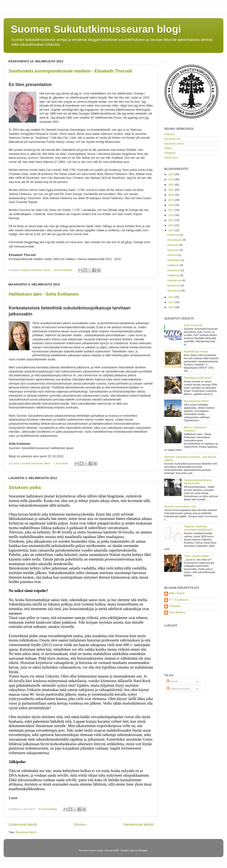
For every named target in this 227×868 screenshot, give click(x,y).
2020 (172, 195)
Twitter (168, 148)
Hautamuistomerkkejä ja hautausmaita (198, 482)
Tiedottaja (175, 606)
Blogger (143, 850)
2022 (172, 185)
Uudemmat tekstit (23, 824)
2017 (172, 210)
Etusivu (80, 824)
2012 (172, 297)
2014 (172, 225)
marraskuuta (175, 240)
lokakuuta (173, 245)
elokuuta (173, 255)
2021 (172, 190)
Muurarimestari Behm (196, 401)
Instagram (170, 153)
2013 (172, 230)
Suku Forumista (193, 325)
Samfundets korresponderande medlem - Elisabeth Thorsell (70, 71)
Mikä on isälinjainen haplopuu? (195, 429)
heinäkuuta (174, 260)
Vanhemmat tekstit (138, 824)
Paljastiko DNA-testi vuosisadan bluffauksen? (198, 528)
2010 (172, 307)
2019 (172, 200)
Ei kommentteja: (63, 270)
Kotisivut (169, 134)
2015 (172, 220)
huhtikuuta (174, 275)
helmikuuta (174, 285)
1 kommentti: (61, 463)
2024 (172, 174)
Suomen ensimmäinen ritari (180, 506)
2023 (172, 179)
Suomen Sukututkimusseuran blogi (96, 29)
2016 (172, 215)
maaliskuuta (175, 280)
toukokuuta (174, 270)
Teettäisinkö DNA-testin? (198, 378)
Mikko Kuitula (177, 593)
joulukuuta (174, 235)
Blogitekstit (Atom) (26, 832)
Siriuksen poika (25, 488)
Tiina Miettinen (177, 612)
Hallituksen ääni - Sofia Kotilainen (44, 294)
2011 (172, 302)
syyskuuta (174, 250)
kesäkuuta (174, 265)
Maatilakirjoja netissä (196, 351)
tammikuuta (174, 291)
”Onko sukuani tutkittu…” (198, 556)
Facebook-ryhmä (174, 144)
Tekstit (172, 681)
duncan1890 (111, 850)
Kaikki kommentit (178, 689)
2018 (172, 205)
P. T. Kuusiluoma (179, 600)
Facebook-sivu (173, 139)
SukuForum (171, 158)
